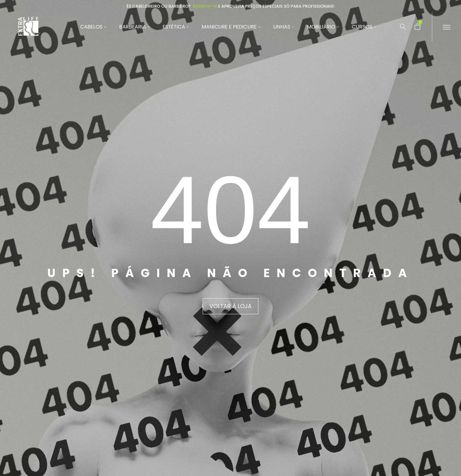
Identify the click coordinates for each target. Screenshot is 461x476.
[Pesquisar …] (403, 27)
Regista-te (205, 6)
